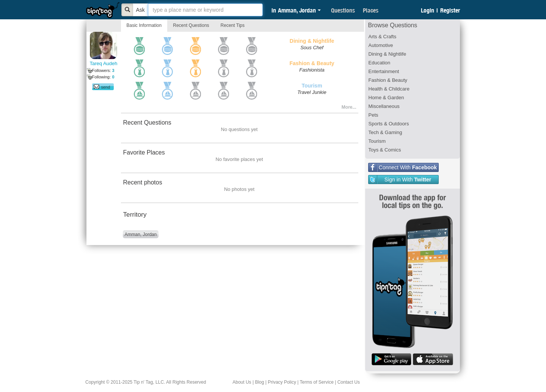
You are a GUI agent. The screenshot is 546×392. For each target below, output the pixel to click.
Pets (373, 115)
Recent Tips (233, 25)
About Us (242, 382)
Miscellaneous (384, 106)
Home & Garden (386, 98)
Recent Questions (191, 25)
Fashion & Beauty (388, 80)
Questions (343, 10)
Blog (259, 382)
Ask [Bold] (140, 10)
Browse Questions (393, 25)
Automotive (381, 45)
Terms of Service (316, 382)
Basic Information (144, 25)
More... (349, 107)
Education (380, 63)
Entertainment (384, 71)
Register (450, 10)
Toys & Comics (385, 150)
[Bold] (127, 10)
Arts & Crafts (383, 37)
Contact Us (349, 382)
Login (428, 10)
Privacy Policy (282, 382)
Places (371, 10)
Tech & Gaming (385, 132)
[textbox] (205, 10)
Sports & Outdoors (389, 124)
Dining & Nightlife (388, 54)
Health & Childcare (389, 89)
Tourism (377, 141)
